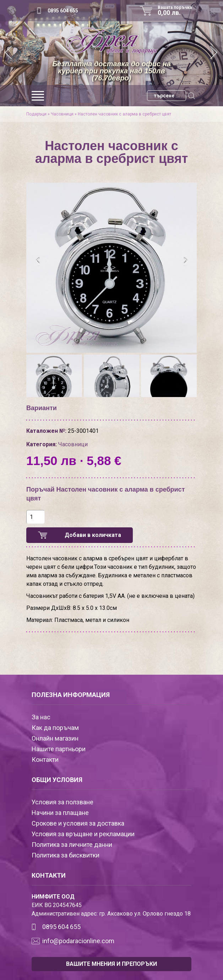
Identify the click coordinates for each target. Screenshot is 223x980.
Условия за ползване (62, 802)
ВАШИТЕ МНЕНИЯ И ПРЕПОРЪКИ (111, 964)
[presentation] (38, 261)
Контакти (45, 760)
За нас (41, 717)
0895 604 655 (63, 11)
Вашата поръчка (177, 11)
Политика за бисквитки (66, 855)
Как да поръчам (55, 728)
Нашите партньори (59, 749)
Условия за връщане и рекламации (83, 834)
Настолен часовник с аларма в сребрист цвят (124, 114)
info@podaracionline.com (78, 941)
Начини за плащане (60, 813)
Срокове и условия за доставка (78, 823)
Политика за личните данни (72, 845)
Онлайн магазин (55, 738)
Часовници (62, 114)
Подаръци (36, 114)
